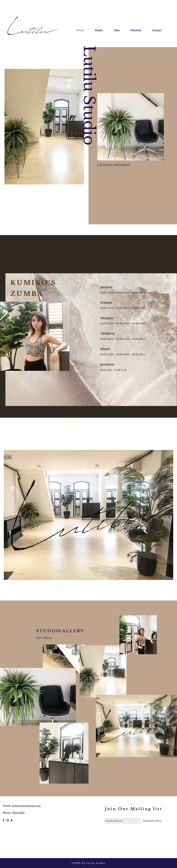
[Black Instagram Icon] (8, 820)
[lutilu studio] (12, 820)
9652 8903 (18, 813)
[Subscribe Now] (152, 821)
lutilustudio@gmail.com (26, 806)
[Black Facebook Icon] (4, 820)
